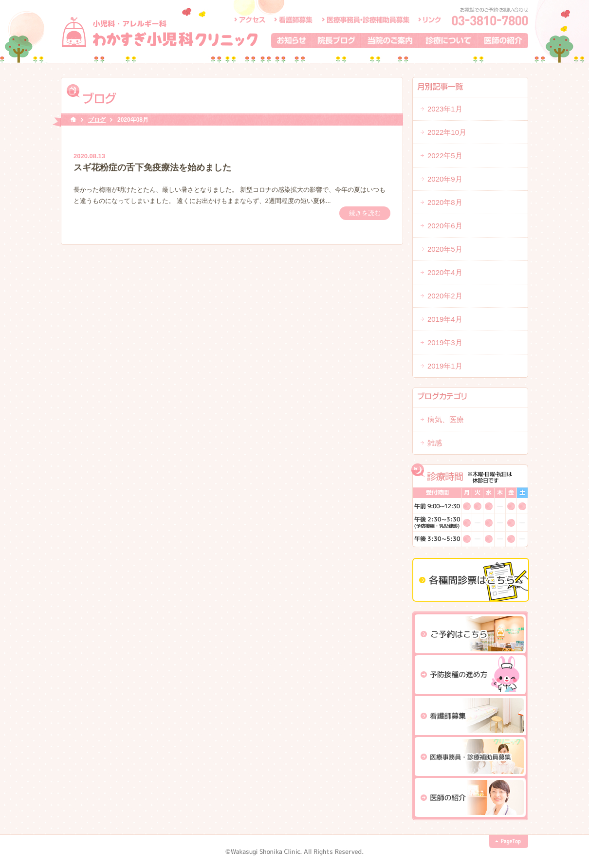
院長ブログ (337, 41)
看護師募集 (294, 19)
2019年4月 (445, 319)
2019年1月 (445, 366)
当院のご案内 (390, 41)
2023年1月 (445, 109)
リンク (430, 19)
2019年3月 (445, 342)
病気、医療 (446, 419)
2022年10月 (447, 132)
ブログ (97, 120)
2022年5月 (445, 156)
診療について (449, 41)
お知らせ (292, 41)
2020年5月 (445, 249)
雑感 (435, 443)
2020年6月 (445, 226)
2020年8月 (445, 202)
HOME (73, 120)
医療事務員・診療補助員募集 (366, 19)
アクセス (250, 19)
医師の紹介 (503, 41)
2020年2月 (445, 296)
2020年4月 (445, 272)
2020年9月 (445, 179)
